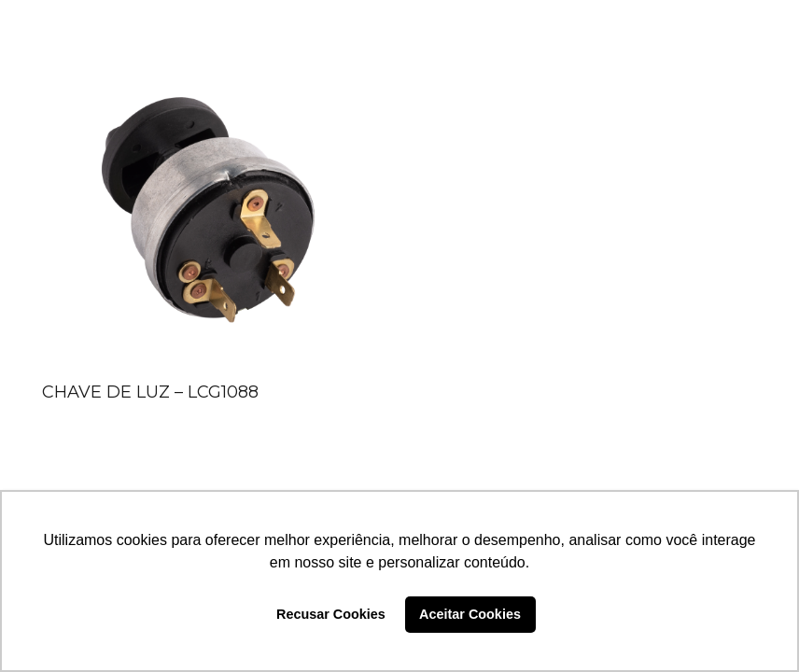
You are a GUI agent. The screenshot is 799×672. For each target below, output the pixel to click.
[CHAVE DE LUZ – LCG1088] (208, 208)
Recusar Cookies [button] (331, 614)
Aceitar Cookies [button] (470, 614)
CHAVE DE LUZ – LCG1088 (150, 392)
